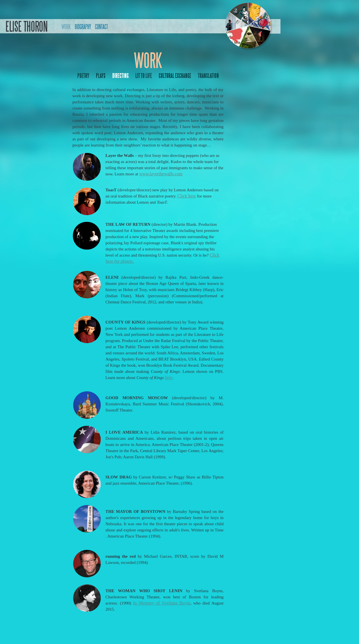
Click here (187, 196)
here (169, 377)
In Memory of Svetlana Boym (162, 603)
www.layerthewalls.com (161, 174)
